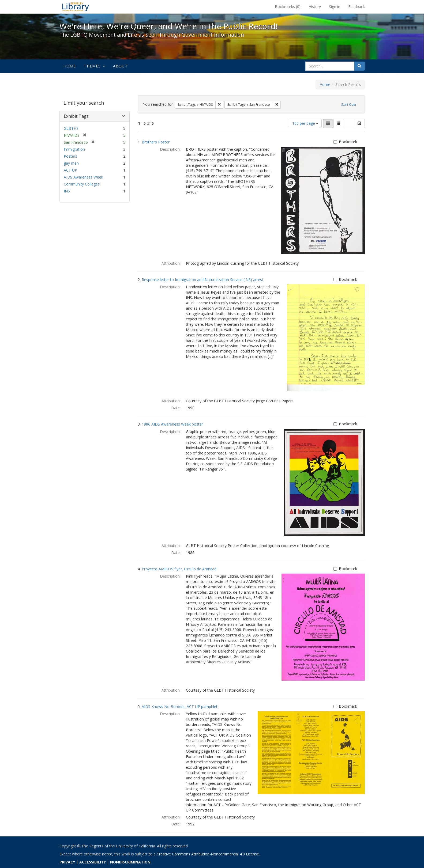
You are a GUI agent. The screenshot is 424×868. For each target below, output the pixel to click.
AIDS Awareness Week (83, 177)
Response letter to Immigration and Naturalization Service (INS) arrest (202, 280)
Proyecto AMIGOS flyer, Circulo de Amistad (179, 569)
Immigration (74, 149)
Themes (94, 66)
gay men (71, 163)
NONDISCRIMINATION (130, 862)
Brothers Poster (156, 142)
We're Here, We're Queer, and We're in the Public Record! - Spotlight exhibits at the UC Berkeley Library (76, 7)
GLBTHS (71, 128)
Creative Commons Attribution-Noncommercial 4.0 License (208, 854)
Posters (70, 156)
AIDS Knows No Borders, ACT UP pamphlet (180, 706)
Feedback (357, 7)
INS (67, 191)
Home (70, 66)
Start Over (349, 105)
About (120, 66)
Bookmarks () (288, 7)
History (315, 7)
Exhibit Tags (76, 116)
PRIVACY (67, 862)
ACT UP (70, 170)
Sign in (335, 7)
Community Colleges (82, 184)
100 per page (305, 123)
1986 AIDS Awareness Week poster (172, 424)
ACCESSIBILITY (93, 862)
